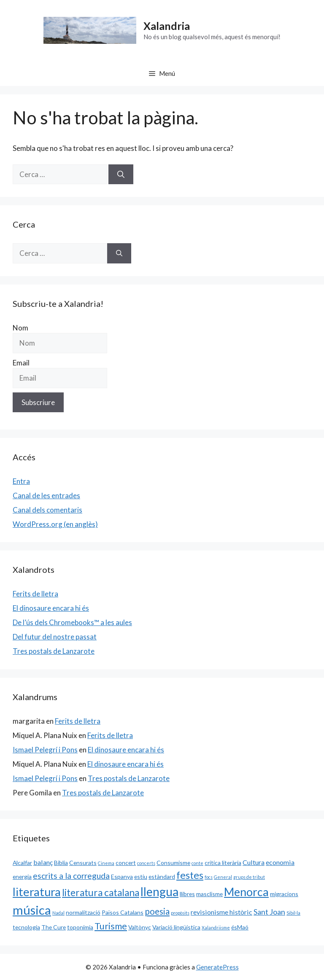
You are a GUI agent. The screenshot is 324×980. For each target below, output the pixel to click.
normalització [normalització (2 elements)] (83, 912)
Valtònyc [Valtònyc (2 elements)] (140, 927)
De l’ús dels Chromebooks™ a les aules (72, 622)
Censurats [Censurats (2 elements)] (83, 863)
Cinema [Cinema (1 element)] (106, 863)
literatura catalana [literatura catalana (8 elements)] (101, 893)
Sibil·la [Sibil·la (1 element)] (293, 913)
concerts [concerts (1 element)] (146, 863)
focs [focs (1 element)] (209, 877)
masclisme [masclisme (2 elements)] (209, 894)
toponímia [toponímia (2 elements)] (80, 927)
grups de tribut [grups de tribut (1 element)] (249, 877)
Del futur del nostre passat (55, 637)
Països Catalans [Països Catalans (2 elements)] (123, 912)
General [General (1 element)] (223, 877)
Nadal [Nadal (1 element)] (58, 913)
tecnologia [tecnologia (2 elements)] (26, 927)
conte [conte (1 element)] (197, 863)
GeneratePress (217, 967)
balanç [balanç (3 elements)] (43, 862)
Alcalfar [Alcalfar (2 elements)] (22, 863)
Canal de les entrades (46, 495)
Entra (21, 481)
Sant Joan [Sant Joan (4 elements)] (269, 912)
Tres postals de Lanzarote (54, 651)
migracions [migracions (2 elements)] (284, 894)
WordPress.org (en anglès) (55, 524)
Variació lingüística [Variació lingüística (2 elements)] (176, 927)
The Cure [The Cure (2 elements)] (54, 927)
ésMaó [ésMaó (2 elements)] (240, 927)
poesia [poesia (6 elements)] (157, 911)
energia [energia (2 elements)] (22, 877)
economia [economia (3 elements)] (280, 862)
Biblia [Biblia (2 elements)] (61, 863)
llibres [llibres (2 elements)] (187, 894)
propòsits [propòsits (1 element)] (180, 913)
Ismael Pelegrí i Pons (45, 750)
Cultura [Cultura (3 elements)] (254, 862)
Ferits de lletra (35, 594)
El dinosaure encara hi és (51, 608)
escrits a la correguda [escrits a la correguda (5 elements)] (71, 876)
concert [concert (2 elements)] (126, 863)
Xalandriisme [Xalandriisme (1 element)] (216, 928)
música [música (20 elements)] (32, 910)
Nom (20, 328)
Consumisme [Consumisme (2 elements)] (173, 863)
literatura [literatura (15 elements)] (37, 892)
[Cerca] (121, 175)
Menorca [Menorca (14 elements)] (246, 892)
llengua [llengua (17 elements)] (159, 891)
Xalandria (167, 26)
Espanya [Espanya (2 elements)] (122, 877)
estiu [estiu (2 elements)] (141, 877)
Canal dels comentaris (47, 510)
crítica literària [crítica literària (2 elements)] (223, 863)
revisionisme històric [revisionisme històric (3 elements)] (221, 912)
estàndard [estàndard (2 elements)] (162, 877)
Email (21, 363)
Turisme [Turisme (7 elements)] (111, 926)
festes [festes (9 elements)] (190, 875)
